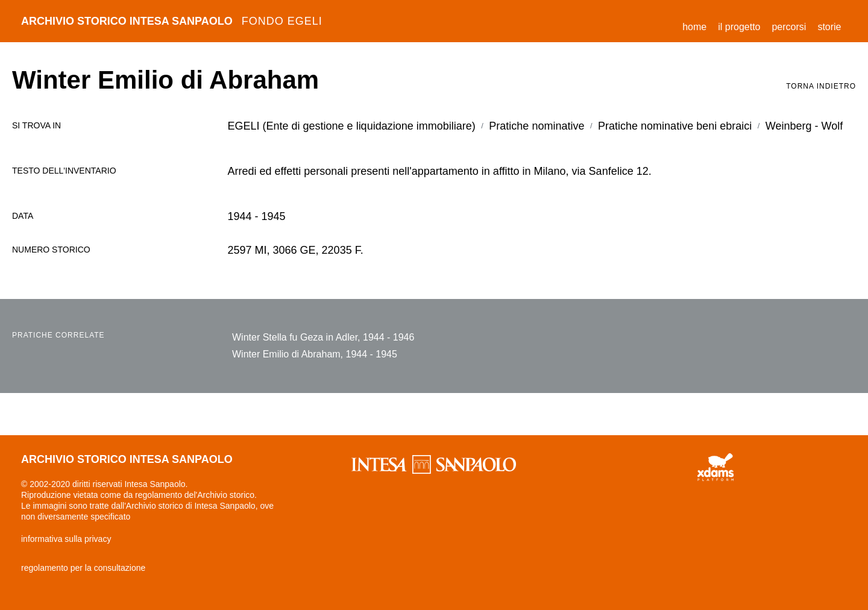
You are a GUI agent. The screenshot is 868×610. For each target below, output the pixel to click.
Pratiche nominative (536, 126)
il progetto (739, 27)
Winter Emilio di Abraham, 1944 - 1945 (315, 354)
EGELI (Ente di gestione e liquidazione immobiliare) (352, 126)
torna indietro (821, 86)
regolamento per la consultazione (83, 568)
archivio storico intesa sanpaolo (172, 21)
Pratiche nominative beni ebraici (675, 126)
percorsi (789, 27)
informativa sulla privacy (66, 539)
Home (697, 25)
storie (829, 27)
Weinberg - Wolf (804, 126)
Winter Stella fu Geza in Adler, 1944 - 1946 (323, 337)
